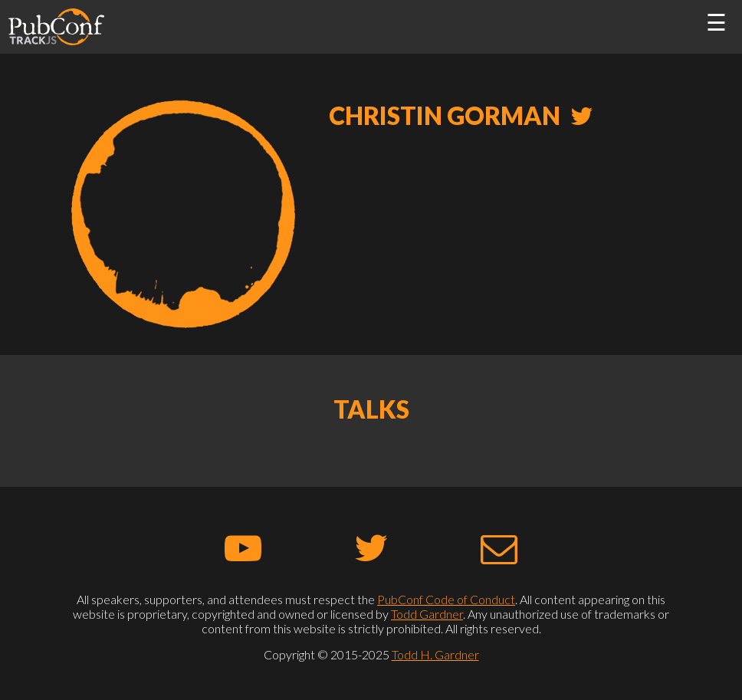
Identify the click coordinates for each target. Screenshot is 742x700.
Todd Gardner (427, 614)
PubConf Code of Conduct (446, 599)
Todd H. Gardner (435, 654)
